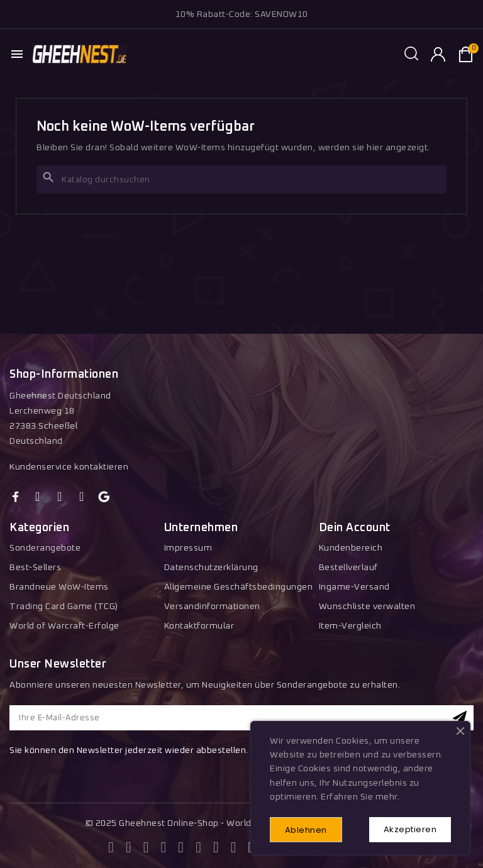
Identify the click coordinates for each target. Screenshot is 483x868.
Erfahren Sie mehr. (360, 798)
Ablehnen (306, 830)
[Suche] (241, 179)
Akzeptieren (410, 829)
